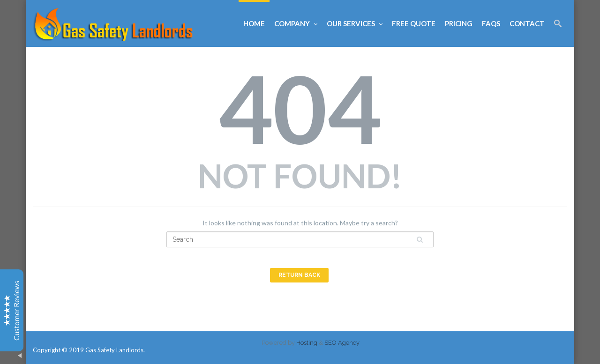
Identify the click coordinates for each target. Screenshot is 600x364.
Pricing (459, 23)
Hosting (307, 343)
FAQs (491, 23)
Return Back (299, 275)
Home (254, 23)
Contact (527, 23)
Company (296, 24)
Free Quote (414, 23)
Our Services (355, 24)
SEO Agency (342, 343)
